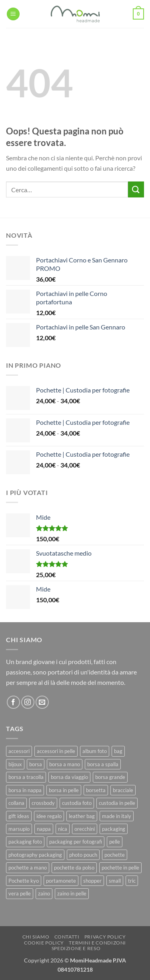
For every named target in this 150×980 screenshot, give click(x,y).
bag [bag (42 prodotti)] (118, 751)
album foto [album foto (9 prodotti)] (95, 751)
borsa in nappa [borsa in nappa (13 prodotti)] (25, 790)
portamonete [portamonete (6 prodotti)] (61, 881)
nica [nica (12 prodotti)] (63, 829)
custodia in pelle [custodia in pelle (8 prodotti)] (117, 803)
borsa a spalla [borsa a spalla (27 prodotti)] (103, 764)
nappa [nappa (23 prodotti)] (44, 829)
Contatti (67, 937)
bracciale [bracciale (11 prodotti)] (123, 790)
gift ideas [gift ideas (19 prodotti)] (19, 816)
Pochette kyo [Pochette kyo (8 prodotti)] (24, 881)
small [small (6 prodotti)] (115, 881)
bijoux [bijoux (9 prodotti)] (15, 764)
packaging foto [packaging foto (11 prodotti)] (25, 842)
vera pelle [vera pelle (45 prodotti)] (20, 893)
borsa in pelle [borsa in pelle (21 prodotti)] (64, 790)
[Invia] (136, 189)
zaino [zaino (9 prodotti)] (44, 893)
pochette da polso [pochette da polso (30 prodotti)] (74, 868)
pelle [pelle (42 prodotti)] (115, 842)
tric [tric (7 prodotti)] (132, 881)
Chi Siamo (36, 937)
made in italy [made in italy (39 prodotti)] (117, 816)
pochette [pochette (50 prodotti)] (115, 855)
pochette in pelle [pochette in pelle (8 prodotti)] (120, 868)
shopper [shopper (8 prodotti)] (92, 881)
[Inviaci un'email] (42, 702)
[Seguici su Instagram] (28, 702)
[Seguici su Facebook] (13, 702)
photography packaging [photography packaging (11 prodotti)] (35, 855)
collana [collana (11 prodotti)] (16, 803)
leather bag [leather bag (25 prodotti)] (82, 816)
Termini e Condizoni (97, 943)
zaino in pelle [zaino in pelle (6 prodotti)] (72, 893)
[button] (13, 14)
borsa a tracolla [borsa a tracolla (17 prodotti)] (26, 777)
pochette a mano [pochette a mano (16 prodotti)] (28, 868)
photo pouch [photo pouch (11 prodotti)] (83, 855)
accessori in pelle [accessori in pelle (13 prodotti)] (56, 751)
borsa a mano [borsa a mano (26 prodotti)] (65, 764)
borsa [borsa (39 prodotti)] (36, 764)
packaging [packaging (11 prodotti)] (114, 829)
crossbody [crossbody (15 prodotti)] (43, 803)
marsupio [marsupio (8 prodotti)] (19, 829)
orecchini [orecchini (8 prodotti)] (85, 829)
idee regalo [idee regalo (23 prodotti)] (49, 816)
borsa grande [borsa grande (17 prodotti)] (110, 777)
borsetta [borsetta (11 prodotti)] (96, 790)
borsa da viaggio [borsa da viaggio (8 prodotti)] (69, 777)
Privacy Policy (105, 937)
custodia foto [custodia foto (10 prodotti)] (77, 803)
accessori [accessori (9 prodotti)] (19, 751)
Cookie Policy (44, 943)
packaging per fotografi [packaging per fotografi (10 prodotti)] (76, 842)
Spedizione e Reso (76, 948)
